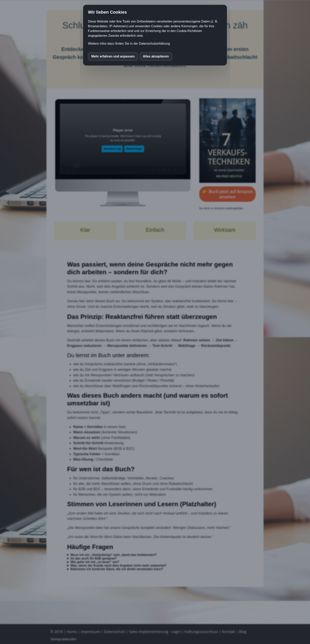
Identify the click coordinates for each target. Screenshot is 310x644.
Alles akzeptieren (156, 56)
